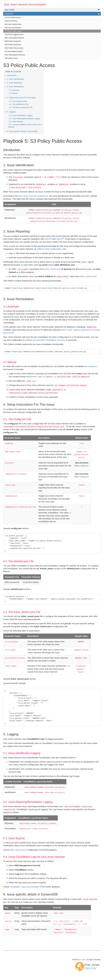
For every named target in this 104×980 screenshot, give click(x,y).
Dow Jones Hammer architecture (33, 196)
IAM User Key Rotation (13, 28)
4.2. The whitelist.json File (19, 104)
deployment (31, 376)
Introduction (12, 75)
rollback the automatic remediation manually (45, 340)
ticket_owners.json (52, 269)
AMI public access (11, 58)
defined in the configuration (49, 249)
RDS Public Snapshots (13, 45)
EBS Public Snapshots (13, 41)
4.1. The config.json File (18, 101)
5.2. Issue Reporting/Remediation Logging (25, 119)
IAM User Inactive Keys (13, 24)
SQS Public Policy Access (14, 48)
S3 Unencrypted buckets (13, 51)
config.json (92, 366)
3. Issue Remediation (16, 87)
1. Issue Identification (16, 79)
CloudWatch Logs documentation (25, 887)
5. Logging (11, 112)
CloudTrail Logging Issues (14, 34)
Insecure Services (11, 21)
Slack (59, 239)
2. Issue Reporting (14, 83)
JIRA (47, 239)
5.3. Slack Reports (16, 122)
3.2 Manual (13, 93)
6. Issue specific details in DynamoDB (22, 131)
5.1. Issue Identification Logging (21, 115)
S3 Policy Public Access (13, 31)
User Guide (52, 10)
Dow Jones (82, 960)
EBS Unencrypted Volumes (14, 38)
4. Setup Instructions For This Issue (21, 98)
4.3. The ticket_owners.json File (21, 107)
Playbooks (52, 14)
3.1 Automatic (14, 90)
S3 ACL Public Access (13, 18)
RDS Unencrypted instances (15, 55)
